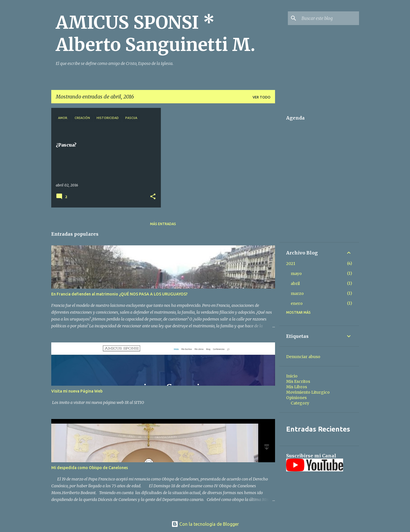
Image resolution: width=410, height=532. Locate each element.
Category (300, 403)
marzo (297, 293)
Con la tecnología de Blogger (205, 524)
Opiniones (296, 398)
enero (297, 303)
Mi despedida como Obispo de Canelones (90, 468)
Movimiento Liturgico (308, 392)
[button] (153, 197)
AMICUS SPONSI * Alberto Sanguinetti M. (155, 34)
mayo (296, 274)
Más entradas (163, 224)
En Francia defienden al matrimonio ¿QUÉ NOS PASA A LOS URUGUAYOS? (119, 294)
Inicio (292, 376)
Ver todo (262, 97)
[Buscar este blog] (329, 18)
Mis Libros (297, 387)
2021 (291, 264)
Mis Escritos (298, 381)
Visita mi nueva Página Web (77, 391)
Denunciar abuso (303, 357)
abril (295, 284)
